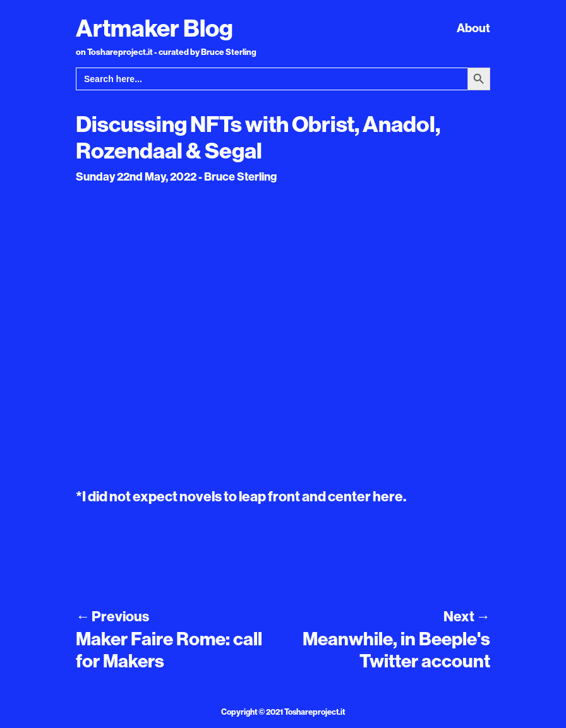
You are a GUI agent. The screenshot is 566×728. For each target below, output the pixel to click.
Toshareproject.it (315, 712)
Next (467, 616)
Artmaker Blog (154, 28)
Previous (112, 616)
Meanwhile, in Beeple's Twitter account (396, 650)
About (473, 28)
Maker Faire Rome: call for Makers (169, 650)
